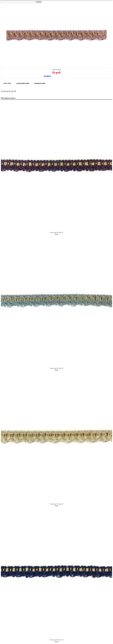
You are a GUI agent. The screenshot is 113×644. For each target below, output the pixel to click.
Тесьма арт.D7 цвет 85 (57, 368)
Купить (47, 76)
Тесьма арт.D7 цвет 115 (57, 640)
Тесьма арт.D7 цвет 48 (57, 504)
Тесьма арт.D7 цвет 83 (57, 233)
